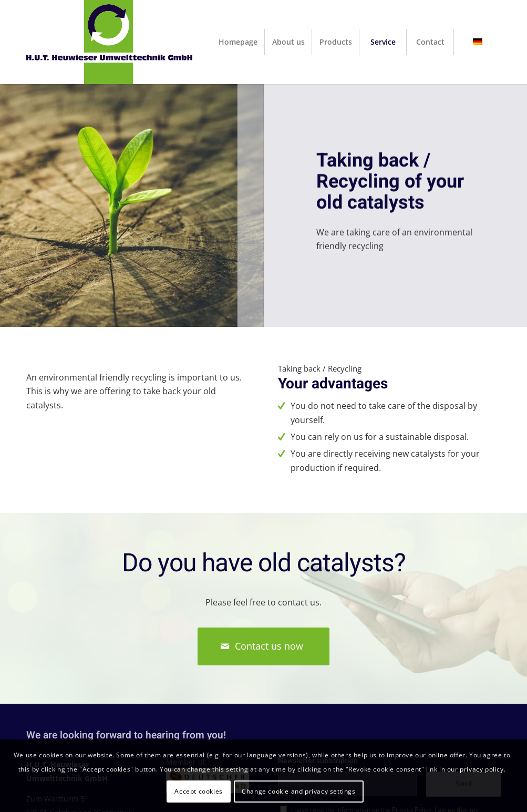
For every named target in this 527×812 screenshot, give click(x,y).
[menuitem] (238, 42)
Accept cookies (198, 791)
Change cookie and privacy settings (298, 791)
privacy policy (482, 769)
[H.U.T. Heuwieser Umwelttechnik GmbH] (109, 42)
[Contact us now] (263, 646)
